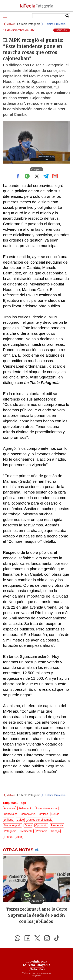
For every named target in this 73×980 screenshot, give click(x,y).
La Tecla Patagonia (29, 24)
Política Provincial (55, 24)
